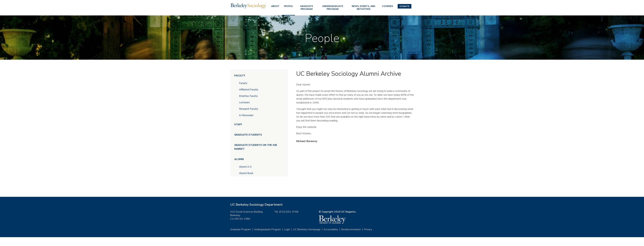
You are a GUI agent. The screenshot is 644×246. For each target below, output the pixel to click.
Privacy (368, 229)
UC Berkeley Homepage (307, 229)
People (288, 6)
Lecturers (244, 102)
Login (287, 229)
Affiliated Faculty (249, 90)
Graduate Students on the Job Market (256, 147)
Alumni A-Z (245, 167)
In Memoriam (246, 115)
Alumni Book (246, 173)
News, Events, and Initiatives (364, 8)
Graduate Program (307, 8)
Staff (238, 124)
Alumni (239, 159)
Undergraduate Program (333, 8)
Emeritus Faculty (248, 96)
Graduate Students (248, 135)
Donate (405, 6)
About (275, 6)
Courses (388, 6)
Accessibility (331, 229)
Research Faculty (249, 109)
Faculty (240, 76)
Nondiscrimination (351, 229)
